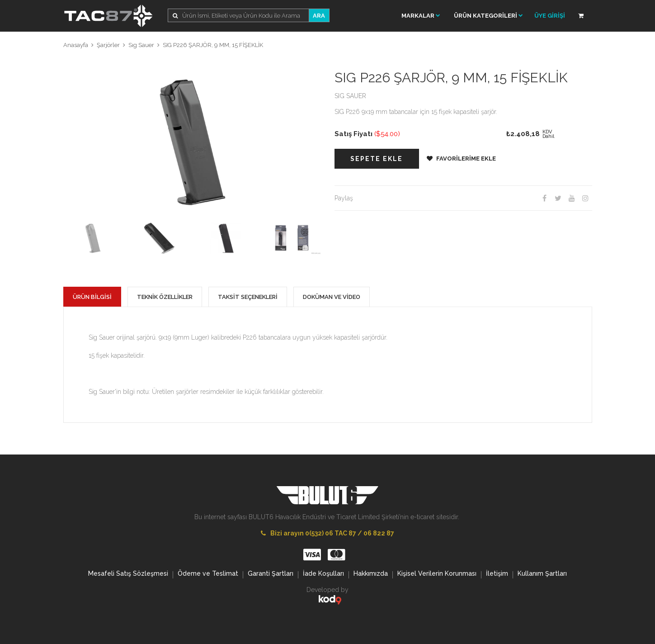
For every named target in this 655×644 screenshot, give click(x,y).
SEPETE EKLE (377, 159)
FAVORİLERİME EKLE (461, 159)
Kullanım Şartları (542, 574)
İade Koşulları (323, 574)
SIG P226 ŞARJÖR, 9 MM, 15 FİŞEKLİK (213, 45)
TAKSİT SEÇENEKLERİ (248, 297)
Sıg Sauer (141, 45)
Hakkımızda (371, 574)
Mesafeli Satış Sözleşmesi (128, 574)
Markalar (421, 16)
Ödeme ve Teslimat (208, 574)
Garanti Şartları (271, 574)
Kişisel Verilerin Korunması (437, 574)
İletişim (497, 574)
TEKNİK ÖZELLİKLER (165, 297)
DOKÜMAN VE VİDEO (332, 297)
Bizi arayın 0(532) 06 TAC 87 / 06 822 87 (327, 533)
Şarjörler (108, 45)
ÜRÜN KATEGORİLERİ (488, 16)
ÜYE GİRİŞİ (550, 16)
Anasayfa (76, 45)
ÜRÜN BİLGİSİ (92, 297)
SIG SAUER (350, 96)
